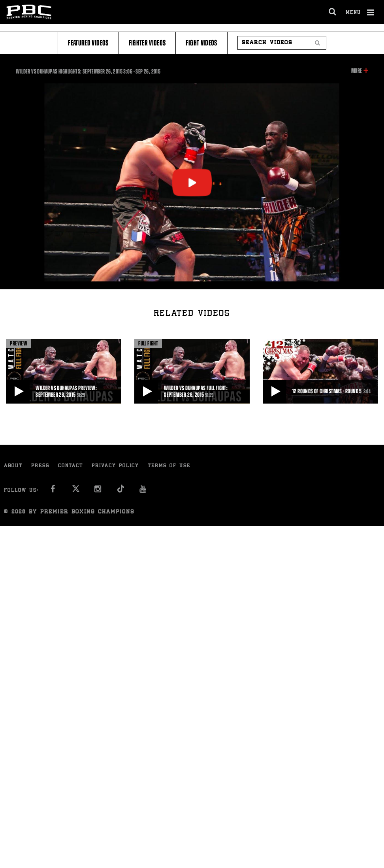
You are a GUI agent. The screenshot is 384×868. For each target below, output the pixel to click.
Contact (71, 466)
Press (40, 466)
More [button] (357, 71)
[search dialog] (333, 12)
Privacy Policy (115, 466)
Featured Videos (88, 43)
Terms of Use (169, 466)
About (13, 466)
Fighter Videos (147, 43)
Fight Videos (201, 43)
